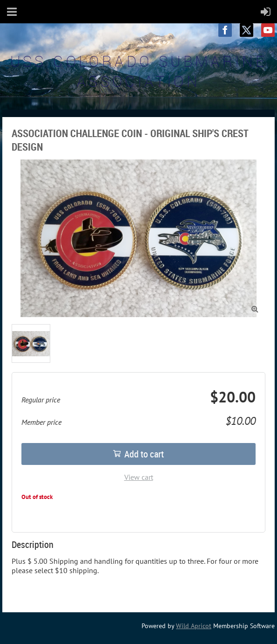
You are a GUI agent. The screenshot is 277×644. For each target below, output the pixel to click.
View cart (139, 477)
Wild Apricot (194, 626)
